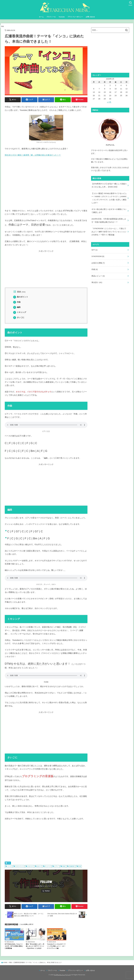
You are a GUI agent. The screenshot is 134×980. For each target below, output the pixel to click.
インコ (9, 866)
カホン (39, 866)
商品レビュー (98, 276)
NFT (94, 250)
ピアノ (56, 866)
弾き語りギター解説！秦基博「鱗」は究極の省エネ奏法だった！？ (33, 155)
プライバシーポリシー (75, 17)
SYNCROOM (98, 256)
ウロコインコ (19, 866)
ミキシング (20, 312)
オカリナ (30, 866)
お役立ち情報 (98, 263)
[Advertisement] (46, 272)
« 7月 (109, 102)
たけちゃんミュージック (62, 975)
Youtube (62, 17)
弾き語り (97, 282)
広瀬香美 (72, 866)
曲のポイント (21, 297)
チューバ (48, 866)
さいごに (19, 317)
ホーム (41, 17)
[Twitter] (46, 891)
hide (24, 292)
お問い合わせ (90, 17)
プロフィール (51, 17)
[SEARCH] (130, 3)
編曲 (17, 307)
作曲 (2, 26)
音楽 (80, 866)
